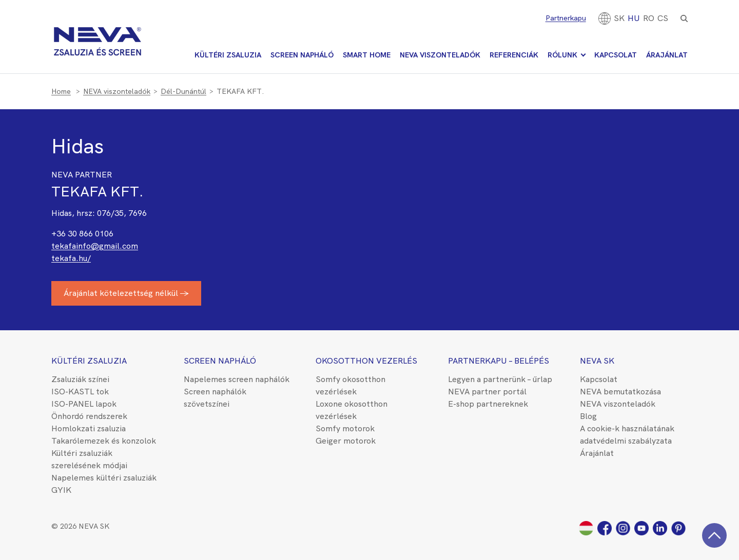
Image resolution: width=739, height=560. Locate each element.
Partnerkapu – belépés (499, 361)
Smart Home (367, 55)
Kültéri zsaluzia (228, 55)
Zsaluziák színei (80, 379)
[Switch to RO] (649, 18)
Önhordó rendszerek (89, 416)
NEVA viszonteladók (440, 55)
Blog (588, 416)
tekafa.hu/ (71, 258)
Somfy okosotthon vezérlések (351, 385)
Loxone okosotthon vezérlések (352, 410)
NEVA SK (597, 361)
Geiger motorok (346, 441)
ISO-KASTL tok (80, 392)
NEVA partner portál (487, 392)
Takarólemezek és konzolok (104, 441)
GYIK (61, 490)
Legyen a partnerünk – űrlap (500, 379)
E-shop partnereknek (488, 404)
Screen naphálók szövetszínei (215, 398)
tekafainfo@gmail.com (95, 246)
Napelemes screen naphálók (237, 379)
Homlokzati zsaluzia (89, 428)
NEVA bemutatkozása (620, 392)
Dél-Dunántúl (183, 91)
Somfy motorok (345, 428)
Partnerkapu (566, 18)
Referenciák (514, 55)
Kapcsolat (616, 55)
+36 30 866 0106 (82, 234)
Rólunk (562, 55)
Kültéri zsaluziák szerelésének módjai (89, 459)
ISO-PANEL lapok (84, 404)
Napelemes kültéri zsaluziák (104, 478)
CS (663, 18)
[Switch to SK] (619, 18)
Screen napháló (302, 55)
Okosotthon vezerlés (366, 361)
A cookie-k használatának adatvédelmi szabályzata (627, 435)
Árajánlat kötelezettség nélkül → (126, 293)
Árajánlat (667, 55)
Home (61, 91)
